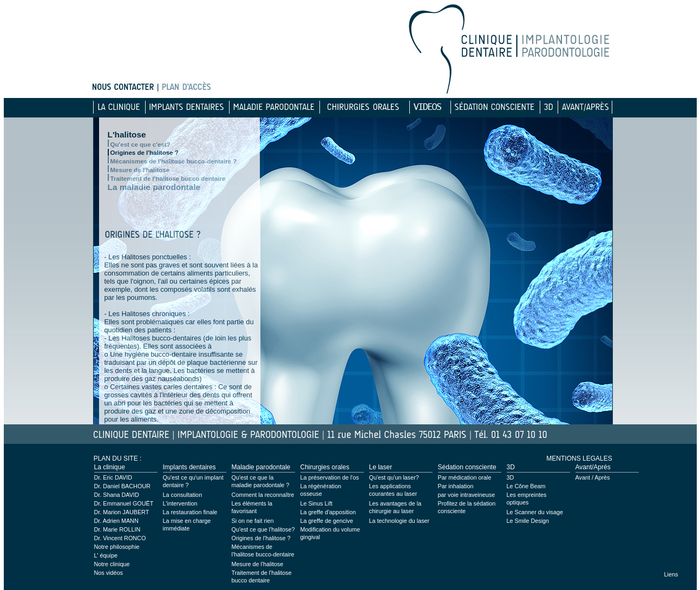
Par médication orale (465, 477)
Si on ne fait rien (253, 521)
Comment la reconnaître (263, 495)
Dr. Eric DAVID (113, 477)
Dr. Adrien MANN (116, 521)
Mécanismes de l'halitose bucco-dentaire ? (174, 161)
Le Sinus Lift (316, 503)
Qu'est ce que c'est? (140, 145)
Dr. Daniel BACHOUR (122, 486)
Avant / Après (593, 477)
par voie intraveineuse (467, 495)
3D (511, 477)
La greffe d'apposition (328, 512)
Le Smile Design (528, 521)
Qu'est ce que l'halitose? (263, 529)
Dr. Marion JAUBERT (122, 512)
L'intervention (180, 503)
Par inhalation (456, 486)
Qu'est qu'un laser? (394, 477)
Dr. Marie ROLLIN (117, 529)
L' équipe (106, 555)
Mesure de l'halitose (140, 170)
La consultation (183, 495)
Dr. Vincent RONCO (120, 538)
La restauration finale (190, 512)
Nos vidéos (109, 573)
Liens (671, 574)
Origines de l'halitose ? (145, 153)
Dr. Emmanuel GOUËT (124, 503)
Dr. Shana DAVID (117, 495)
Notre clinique (112, 564)
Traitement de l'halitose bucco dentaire (168, 179)
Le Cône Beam (526, 486)
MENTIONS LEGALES (579, 458)
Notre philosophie (117, 547)
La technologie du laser (400, 521)
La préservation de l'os (330, 477)
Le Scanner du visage (535, 512)
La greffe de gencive (327, 521)
